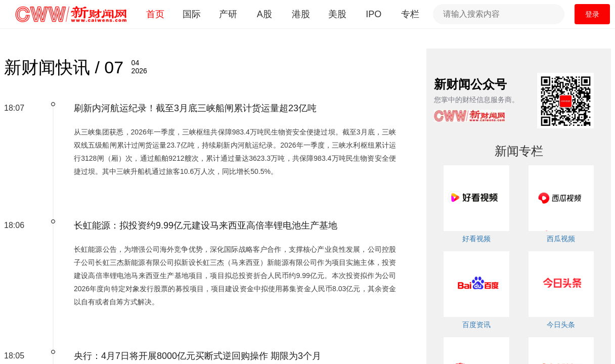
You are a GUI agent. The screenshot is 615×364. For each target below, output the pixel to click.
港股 (301, 14)
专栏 (410, 14)
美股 (337, 14)
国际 (192, 14)
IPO (374, 14)
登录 (592, 14)
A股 (265, 14)
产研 (228, 14)
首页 (155, 14)
